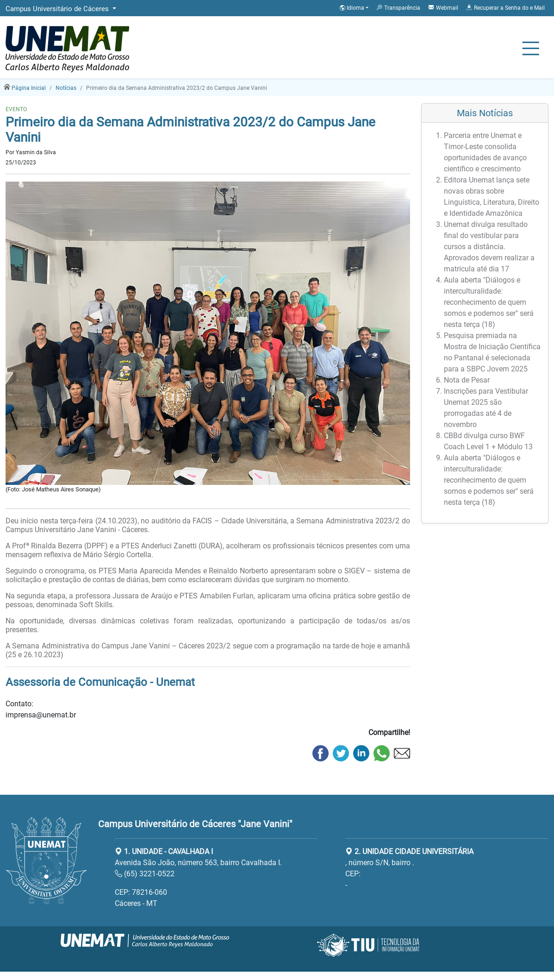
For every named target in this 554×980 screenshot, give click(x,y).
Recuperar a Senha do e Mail (505, 7)
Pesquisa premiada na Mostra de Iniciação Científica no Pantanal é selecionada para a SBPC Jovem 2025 (492, 352)
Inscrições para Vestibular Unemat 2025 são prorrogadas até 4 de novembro (486, 408)
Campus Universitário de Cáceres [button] (58, 9)
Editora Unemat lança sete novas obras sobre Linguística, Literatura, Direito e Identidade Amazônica (492, 197)
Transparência (398, 7)
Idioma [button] (353, 8)
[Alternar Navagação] (531, 49)
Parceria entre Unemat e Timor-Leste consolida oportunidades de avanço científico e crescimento (485, 152)
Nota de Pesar (467, 380)
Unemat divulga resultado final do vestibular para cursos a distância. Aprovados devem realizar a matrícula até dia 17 (489, 247)
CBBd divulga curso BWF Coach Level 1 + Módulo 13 (488, 441)
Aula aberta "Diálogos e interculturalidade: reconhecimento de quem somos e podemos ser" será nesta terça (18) (489, 302)
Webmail (443, 7)
